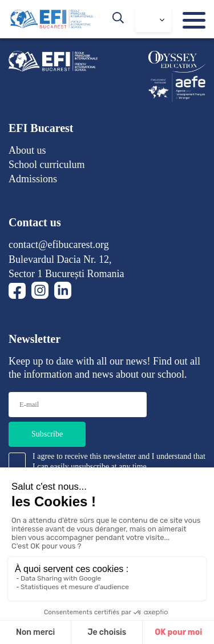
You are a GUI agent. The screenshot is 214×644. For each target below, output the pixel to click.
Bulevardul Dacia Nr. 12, (60, 259)
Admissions (33, 179)
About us (27, 150)
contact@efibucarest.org (59, 245)
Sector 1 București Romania (66, 274)
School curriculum (47, 165)
